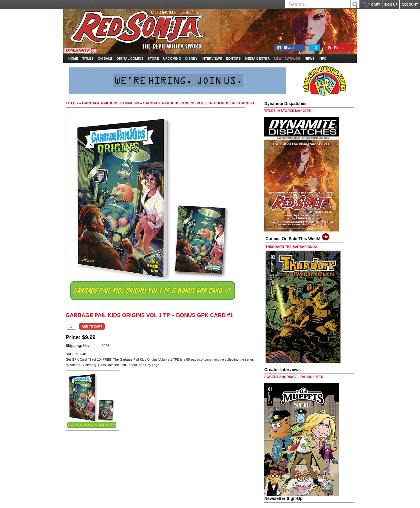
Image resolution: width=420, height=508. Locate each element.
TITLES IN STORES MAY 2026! (288, 111)
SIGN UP (391, 4)
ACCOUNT (410, 4)
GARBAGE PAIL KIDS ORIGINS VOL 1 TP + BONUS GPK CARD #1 (199, 103)
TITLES (72, 103)
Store (153, 58)
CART (376, 4)
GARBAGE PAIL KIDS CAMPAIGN (111, 103)
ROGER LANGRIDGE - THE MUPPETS (294, 377)
